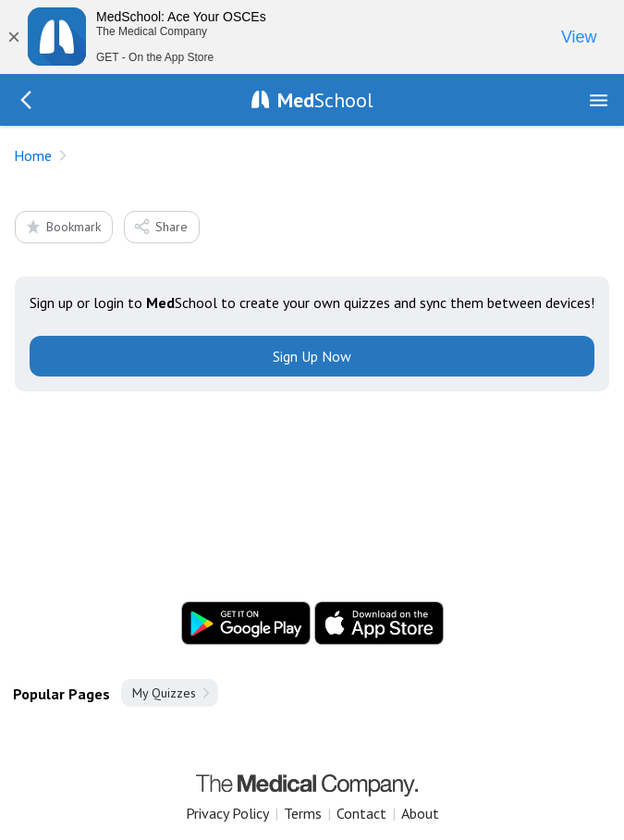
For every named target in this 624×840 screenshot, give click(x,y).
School (325, 100)
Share (160, 226)
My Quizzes (164, 693)
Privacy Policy (227, 813)
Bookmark (62, 226)
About (420, 813)
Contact (361, 813)
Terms (303, 813)
